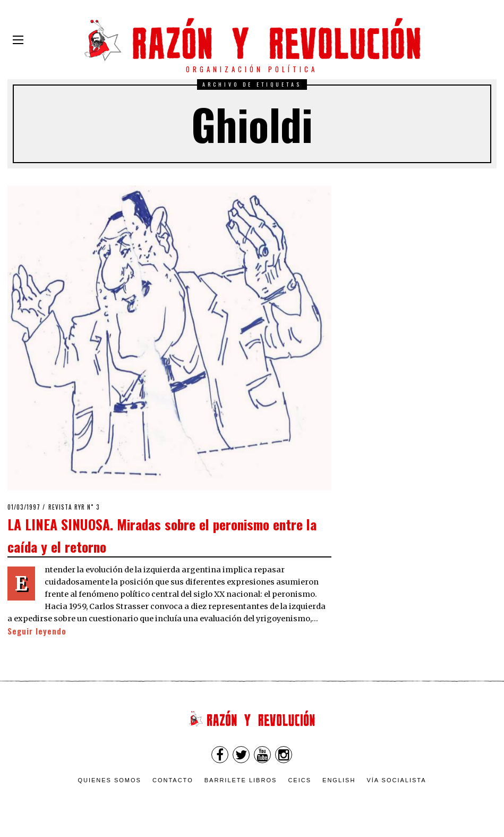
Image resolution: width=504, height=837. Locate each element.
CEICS (300, 780)
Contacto (173, 780)
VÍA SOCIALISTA (396, 780)
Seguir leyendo (37, 631)
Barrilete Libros (241, 780)
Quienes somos (109, 780)
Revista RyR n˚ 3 (74, 507)
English (339, 780)
